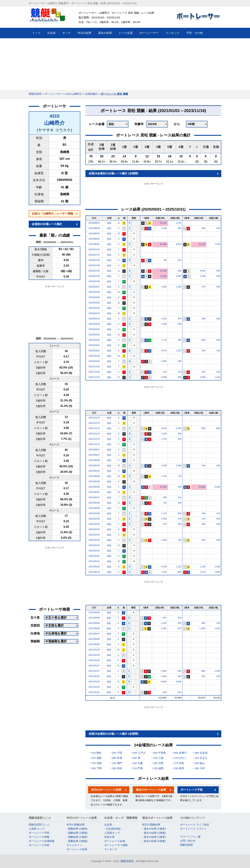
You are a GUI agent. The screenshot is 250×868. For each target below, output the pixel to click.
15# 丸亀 (138, 763)
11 (119, 223)
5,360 (164, 361)
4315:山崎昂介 (74, 94)
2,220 (164, 319)
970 (180, 319)
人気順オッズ (112, 833)
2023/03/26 (94, 292)
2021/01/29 (94, 650)
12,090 (163, 276)
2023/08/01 (94, 244)
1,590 (179, 287)
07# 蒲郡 (97, 758)
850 (204, 340)
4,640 (203, 271)
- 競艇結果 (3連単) (77, 829)
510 (165, 372)
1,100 (217, 377)
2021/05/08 (94, 623)
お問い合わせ (188, 841)
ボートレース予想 (192, 790)
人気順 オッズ (37, 829)
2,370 (203, 572)
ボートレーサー (54, 94)
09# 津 (137, 758)
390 (180, 271)
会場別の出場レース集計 (47, 224)
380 (180, 377)
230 (218, 676)
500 (180, 324)
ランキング (111, 849)
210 (180, 497)
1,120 (179, 567)
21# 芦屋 (138, 768)
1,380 (217, 567)
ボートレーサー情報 (116, 845)
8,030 (179, 244)
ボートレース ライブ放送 (195, 824)
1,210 (179, 351)
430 (218, 319)
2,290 (164, 465)
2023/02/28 (94, 356)
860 (204, 428)
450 (180, 228)
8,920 (164, 682)
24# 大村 (200, 768)
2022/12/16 (94, 366)
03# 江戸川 (139, 753)
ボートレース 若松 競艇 (114, 94)
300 (218, 540)
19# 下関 (97, 768)
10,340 (163, 271)
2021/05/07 (94, 634)
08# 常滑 (117, 758)
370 (180, 519)
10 (119, 233)
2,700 (164, 628)
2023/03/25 (94, 303)
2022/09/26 (94, 460)
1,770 (164, 340)
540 (218, 340)
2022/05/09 (94, 476)
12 (119, 292)
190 (180, 361)
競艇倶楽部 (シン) (39, 824)
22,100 (163, 223)
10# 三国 (158, 758)
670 (180, 628)
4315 (55, 116)
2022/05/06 (94, 503)
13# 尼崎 (97, 763)
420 (204, 372)
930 (180, 676)
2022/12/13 (94, 434)
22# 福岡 (158, 768)
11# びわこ (180, 758)
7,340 (217, 244)
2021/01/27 (94, 666)
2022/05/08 (94, 487)
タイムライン (74, 845)
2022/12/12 (94, 444)
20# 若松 (117, 768)
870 (165, 524)
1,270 (164, 439)
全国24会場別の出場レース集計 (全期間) (113, 173)
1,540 (164, 324)
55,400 (163, 244)
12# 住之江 (201, 758)
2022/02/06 (94, 513)
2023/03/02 (94, 335)
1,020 (217, 628)
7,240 (164, 572)
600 (180, 572)
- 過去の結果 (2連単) (154, 837)
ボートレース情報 (39, 837)
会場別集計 (92, 94)
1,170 (164, 513)
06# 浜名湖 (201, 753)
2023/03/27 (94, 287)
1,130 (164, 623)
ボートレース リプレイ (193, 829)
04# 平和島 (160, 753)
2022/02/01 (94, 556)
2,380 (164, 671)
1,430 (203, 567)
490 (204, 319)
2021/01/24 (94, 692)
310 (180, 692)
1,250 (202, 628)
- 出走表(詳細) (112, 829)
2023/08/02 (94, 233)
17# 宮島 (179, 763)
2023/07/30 (94, 260)
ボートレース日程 (39, 845)
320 (204, 351)
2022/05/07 (94, 492)
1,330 (164, 434)
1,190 (164, 228)
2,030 (179, 428)
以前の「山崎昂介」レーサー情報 (52, 214)
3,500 (179, 682)
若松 (109, 223)
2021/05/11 (94, 561)
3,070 (164, 351)
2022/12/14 (94, 423)
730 (165, 503)
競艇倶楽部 (35, 94)
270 (204, 287)
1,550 (217, 671)
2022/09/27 (94, 450)
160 (218, 351)
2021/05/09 (94, 612)
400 (218, 276)
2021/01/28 (94, 660)
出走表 (108, 824)
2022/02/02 (94, 545)
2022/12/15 (94, 377)
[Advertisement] (125, 64)
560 (180, 513)
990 (203, 671)
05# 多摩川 (180, 753)
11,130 (202, 244)
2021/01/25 (94, 682)
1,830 (217, 572)
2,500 (203, 377)
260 (218, 287)
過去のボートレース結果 (151, 790)
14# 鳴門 (117, 763)
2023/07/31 (94, 249)
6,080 (164, 377)
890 (218, 428)
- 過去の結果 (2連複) (154, 841)
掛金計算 (110, 837)
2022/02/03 (94, 540)
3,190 (203, 276)
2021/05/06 (94, 639)
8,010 (164, 428)
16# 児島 (158, 763)
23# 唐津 (179, 768)
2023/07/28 (94, 281)
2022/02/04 (94, 529)
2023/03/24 (94, 313)
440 (218, 228)
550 (218, 271)
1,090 (179, 465)
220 (180, 260)
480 (204, 228)
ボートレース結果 (77, 849)
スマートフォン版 (190, 837)
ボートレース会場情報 (42, 841)
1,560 (164, 519)
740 (165, 260)
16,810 (202, 487)
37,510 (163, 487)
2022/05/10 (94, 465)
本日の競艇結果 (76, 824)
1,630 (164, 676)
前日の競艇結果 (151, 824)
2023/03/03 (94, 324)
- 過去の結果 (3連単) (154, 829)
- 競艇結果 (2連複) (77, 841)
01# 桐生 (97, 753)
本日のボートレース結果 (106, 790)
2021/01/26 (94, 676)
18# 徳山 (200, 763)
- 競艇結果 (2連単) (77, 837)
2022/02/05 (94, 524)
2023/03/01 (94, 345)
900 (165, 497)
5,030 (217, 487)
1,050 (179, 276)
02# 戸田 (117, 753)
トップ (36, 33)
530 (180, 439)
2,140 (179, 223)
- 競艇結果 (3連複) (77, 833)
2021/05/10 (94, 567)
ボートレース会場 (115, 841)
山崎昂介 (55, 123)
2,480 (164, 287)
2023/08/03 (94, 223)
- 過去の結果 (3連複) (154, 833)
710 (180, 476)
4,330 (164, 567)
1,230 (164, 476)
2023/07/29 (94, 271)
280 (180, 503)
